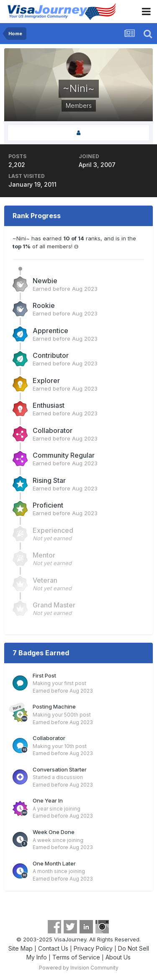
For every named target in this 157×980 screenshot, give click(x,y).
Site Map (21, 948)
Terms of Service (76, 957)
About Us (118, 957)
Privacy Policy (93, 948)
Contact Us (53, 948)
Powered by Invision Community (79, 968)
